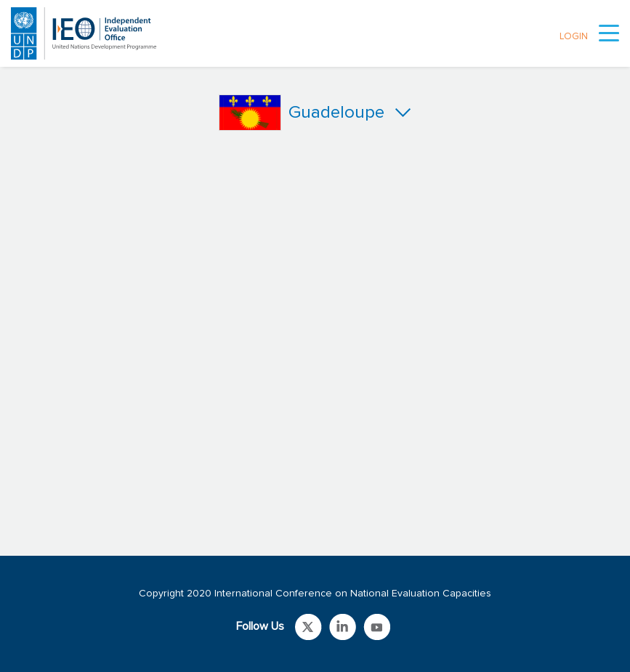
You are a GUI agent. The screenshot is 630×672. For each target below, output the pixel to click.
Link (308, 627)
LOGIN (574, 37)
